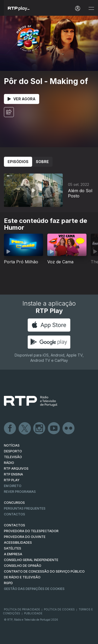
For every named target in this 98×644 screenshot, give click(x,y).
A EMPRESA (13, 554)
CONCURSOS (14, 503)
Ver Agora (22, 99)
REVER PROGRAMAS (20, 492)
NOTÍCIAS (12, 445)
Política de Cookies (59, 609)
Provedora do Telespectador (31, 531)
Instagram (39, 428)
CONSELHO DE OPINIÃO (23, 566)
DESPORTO (13, 451)
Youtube (54, 428)
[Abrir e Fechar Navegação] (91, 9)
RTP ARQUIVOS (16, 468)
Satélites (13, 548)
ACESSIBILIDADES (18, 543)
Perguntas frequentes (25, 508)
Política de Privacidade (22, 609)
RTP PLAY (12, 480)
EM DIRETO (13, 486)
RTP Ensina (13, 474)
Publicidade (33, 613)
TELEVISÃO (13, 457)
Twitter (25, 428)
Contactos (15, 514)
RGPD (8, 583)
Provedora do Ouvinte (25, 537)
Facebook (10, 428)
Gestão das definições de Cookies (34, 589)
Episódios (18, 162)
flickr (69, 428)
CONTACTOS (15, 525)
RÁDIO (9, 463)
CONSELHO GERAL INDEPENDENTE (31, 560)
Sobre (42, 162)
